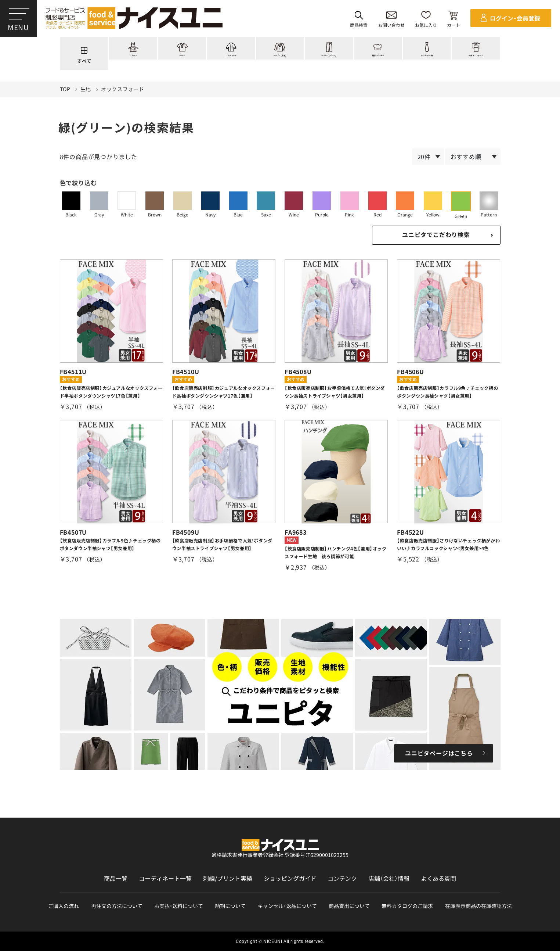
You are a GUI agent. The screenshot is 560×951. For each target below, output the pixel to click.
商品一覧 (116, 878)
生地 (86, 89)
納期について (230, 906)
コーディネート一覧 (165, 878)
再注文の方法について (117, 906)
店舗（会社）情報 (389, 878)
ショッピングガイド (290, 878)
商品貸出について (349, 906)
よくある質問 (438, 878)
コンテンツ (342, 878)
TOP (65, 89)
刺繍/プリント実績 (228, 878)
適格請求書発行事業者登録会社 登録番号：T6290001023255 (280, 855)
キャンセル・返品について (287, 906)
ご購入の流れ (64, 906)
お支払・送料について (179, 906)
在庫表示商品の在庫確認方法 (478, 906)
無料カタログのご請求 (407, 906)
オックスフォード (123, 89)
